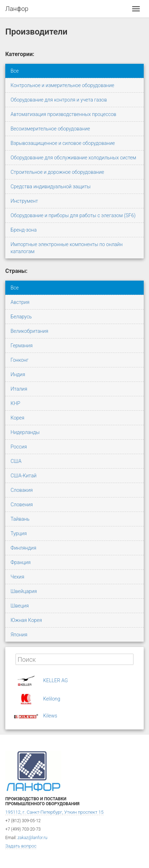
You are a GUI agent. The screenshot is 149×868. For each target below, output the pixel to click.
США (16, 461)
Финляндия (23, 548)
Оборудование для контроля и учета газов (59, 100)
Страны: (16, 271)
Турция (19, 533)
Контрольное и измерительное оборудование (62, 85)
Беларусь (21, 317)
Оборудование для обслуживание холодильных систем (73, 158)
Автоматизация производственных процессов (63, 114)
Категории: (20, 54)
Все (15, 71)
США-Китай (24, 476)
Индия (18, 374)
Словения (22, 505)
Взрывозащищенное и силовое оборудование (63, 143)
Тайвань (20, 519)
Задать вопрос (21, 846)
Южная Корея (26, 620)
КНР (15, 403)
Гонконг (20, 360)
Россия (19, 447)
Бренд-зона (24, 230)
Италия (19, 389)
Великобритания (29, 331)
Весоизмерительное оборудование (50, 129)
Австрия (20, 302)
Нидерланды (25, 432)
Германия (22, 346)
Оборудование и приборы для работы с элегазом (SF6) (73, 215)
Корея (17, 418)
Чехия (17, 577)
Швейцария (24, 591)
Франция (21, 562)
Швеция (20, 606)
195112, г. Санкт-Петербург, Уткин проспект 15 (54, 812)
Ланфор (17, 9)
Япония (19, 635)
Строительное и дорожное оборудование (57, 172)
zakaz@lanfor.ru (33, 838)
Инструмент (24, 201)
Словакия (22, 490)
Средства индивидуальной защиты (51, 187)
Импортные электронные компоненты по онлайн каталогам (67, 248)
